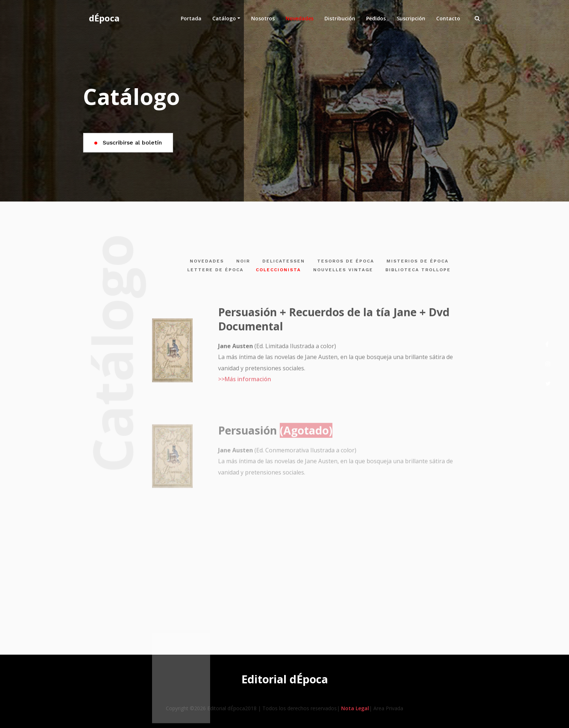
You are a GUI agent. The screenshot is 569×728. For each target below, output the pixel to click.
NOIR (243, 261)
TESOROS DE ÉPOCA (346, 261)
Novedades (302, 18)
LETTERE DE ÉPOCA (215, 270)
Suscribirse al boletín (128, 143)
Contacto (448, 18)
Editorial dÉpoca (285, 679)
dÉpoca (104, 18)
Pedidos (376, 18)
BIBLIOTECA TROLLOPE (418, 270)
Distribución (340, 18)
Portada (191, 18)
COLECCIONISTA (278, 270)
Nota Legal (355, 708)
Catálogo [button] (224, 18)
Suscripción (411, 18)
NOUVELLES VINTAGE (343, 270)
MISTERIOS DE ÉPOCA (417, 261)
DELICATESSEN (284, 261)
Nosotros (263, 18)
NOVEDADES (207, 261)
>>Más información (245, 383)
